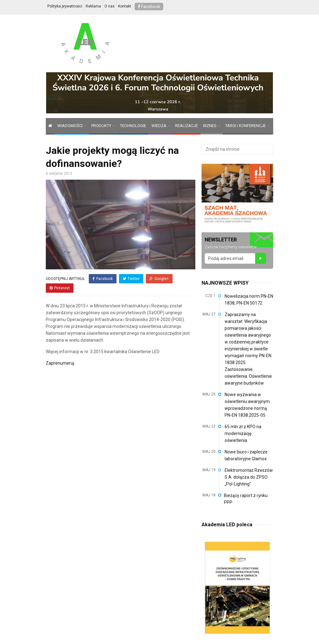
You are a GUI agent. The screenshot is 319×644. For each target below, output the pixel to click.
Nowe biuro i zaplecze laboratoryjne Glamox (246, 455)
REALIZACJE (186, 126)
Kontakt (125, 6)
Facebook (149, 7)
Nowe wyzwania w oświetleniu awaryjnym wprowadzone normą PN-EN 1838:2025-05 (247, 405)
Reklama (93, 6)
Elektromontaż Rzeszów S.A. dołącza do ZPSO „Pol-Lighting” (249, 477)
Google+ (159, 279)
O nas (110, 6)
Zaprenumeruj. (60, 363)
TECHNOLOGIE (133, 126)
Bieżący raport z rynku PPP (246, 499)
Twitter (131, 279)
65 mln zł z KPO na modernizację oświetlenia (243, 433)
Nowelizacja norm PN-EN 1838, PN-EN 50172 (249, 300)
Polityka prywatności (65, 6)
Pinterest (60, 288)
